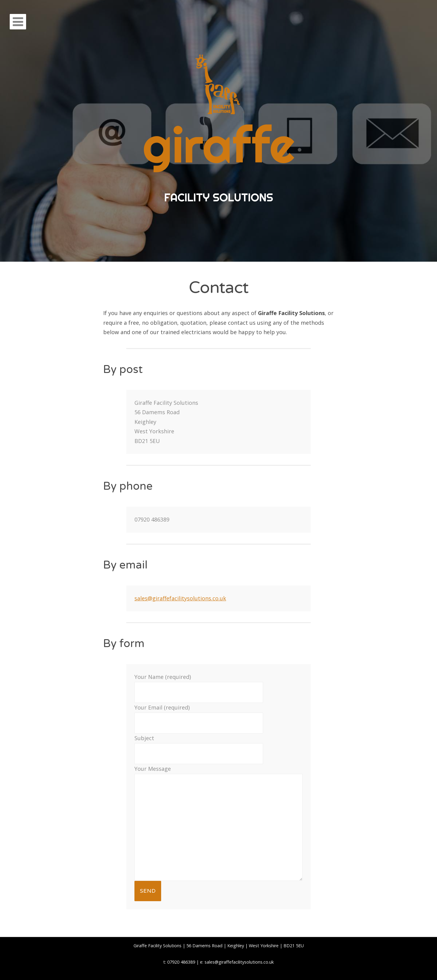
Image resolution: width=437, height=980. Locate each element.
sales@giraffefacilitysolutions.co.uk (180, 598)
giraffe (219, 145)
